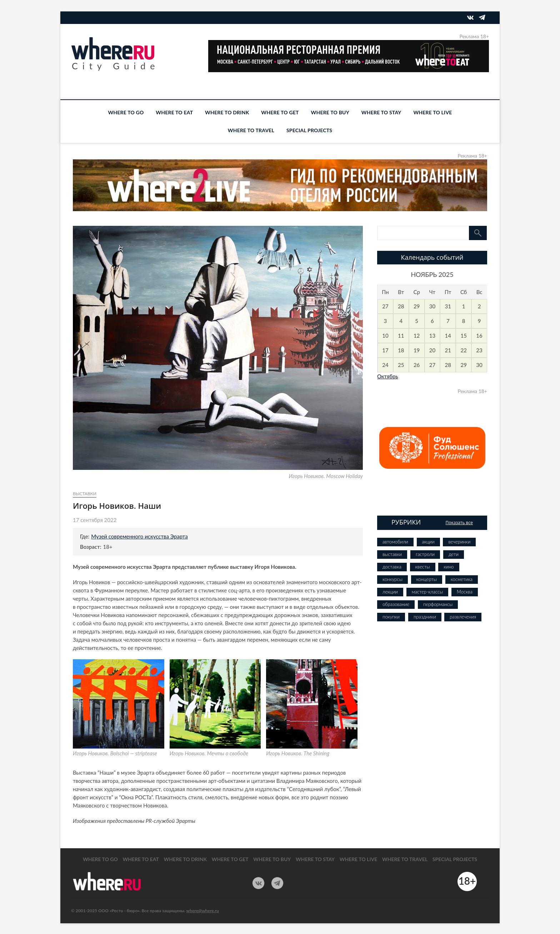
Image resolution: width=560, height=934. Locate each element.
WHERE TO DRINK (227, 112)
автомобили (395, 542)
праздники (425, 617)
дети (454, 554)
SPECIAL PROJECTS (309, 130)
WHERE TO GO (126, 112)
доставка (392, 567)
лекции (390, 592)
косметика (462, 579)
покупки (391, 617)
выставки (85, 494)
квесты (423, 567)
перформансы (438, 604)
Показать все (459, 523)
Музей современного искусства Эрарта (139, 536)
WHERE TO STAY (381, 112)
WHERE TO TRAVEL (251, 130)
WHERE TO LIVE (432, 112)
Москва (465, 592)
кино (449, 567)
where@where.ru (203, 911)
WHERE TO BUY (330, 112)
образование (396, 604)
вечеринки (459, 542)
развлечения (463, 617)
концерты (427, 579)
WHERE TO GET (280, 112)
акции (428, 542)
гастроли (425, 554)
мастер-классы (427, 592)
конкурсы (392, 579)
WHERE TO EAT (174, 112)
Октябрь (388, 376)
